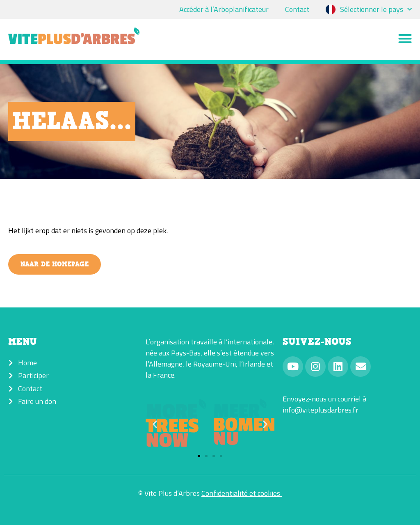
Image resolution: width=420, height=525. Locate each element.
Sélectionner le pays (376, 10)
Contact (297, 9)
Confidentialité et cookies (242, 493)
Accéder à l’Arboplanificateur (224, 9)
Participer (33, 375)
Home (27, 363)
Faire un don (37, 401)
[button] (405, 40)
